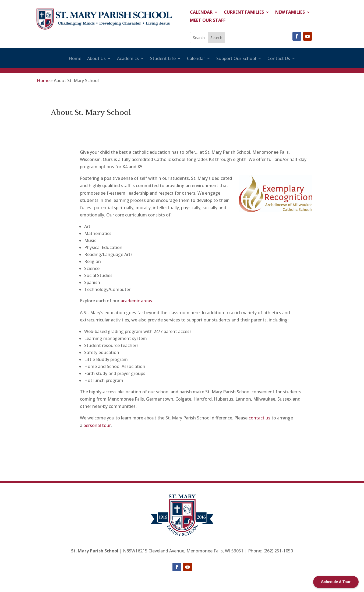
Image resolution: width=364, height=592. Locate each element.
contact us (259, 418)
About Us (96, 59)
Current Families (244, 13)
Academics (128, 59)
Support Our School (236, 59)
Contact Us (279, 59)
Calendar (201, 13)
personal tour (97, 425)
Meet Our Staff (208, 21)
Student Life (163, 59)
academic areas (136, 301)
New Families (290, 13)
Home (75, 59)
